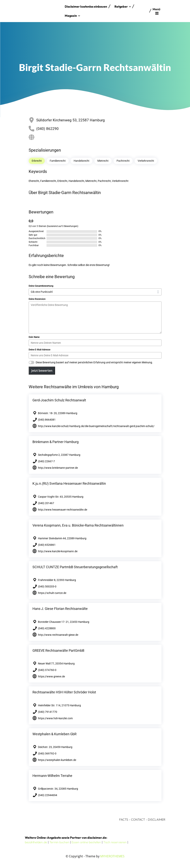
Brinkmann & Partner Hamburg (56, 442)
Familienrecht (58, 161)
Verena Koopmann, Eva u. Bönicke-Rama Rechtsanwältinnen (78, 525)
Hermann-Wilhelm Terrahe (52, 776)
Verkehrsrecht (146, 161)
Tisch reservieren (115, 842)
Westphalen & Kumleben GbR (54, 734)
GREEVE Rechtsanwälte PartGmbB (58, 650)
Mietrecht (103, 161)
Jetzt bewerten (42, 371)
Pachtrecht (123, 161)
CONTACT (138, 819)
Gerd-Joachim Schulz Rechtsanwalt (59, 400)
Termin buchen (59, 842)
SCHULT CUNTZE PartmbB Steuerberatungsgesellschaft (75, 567)
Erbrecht (37, 161)
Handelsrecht (82, 161)
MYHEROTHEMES (112, 856)
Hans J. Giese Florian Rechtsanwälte (60, 609)
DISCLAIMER (157, 819)
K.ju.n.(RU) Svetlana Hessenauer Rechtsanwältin (69, 483)
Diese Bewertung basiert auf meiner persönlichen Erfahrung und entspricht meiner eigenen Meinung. (94, 362)
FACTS (124, 819)
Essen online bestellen (86, 842)
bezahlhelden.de (36, 842)
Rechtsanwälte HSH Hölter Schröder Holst (64, 692)
